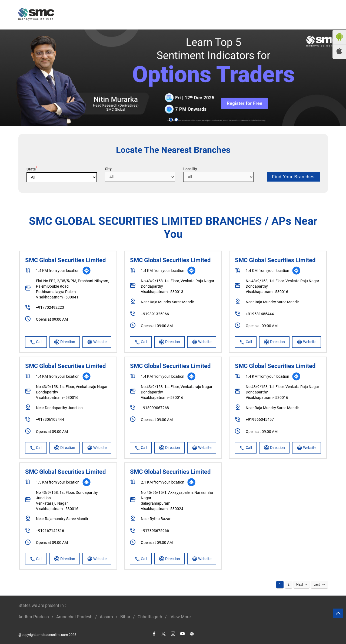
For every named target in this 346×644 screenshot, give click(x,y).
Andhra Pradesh (34, 617)
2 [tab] (176, 119)
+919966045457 (260, 419)
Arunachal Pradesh (74, 617)
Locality (190, 169)
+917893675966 (155, 531)
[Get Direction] (86, 271)
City (108, 169)
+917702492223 (50, 307)
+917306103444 (50, 419)
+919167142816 (50, 531)
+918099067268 (155, 408)
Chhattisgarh (150, 617)
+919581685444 (260, 314)
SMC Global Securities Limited (65, 260)
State (32, 169)
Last (317, 584)
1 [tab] (170, 119)
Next (300, 584)
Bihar (125, 617)
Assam (106, 617)
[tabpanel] (173, 78)
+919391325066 (155, 314)
